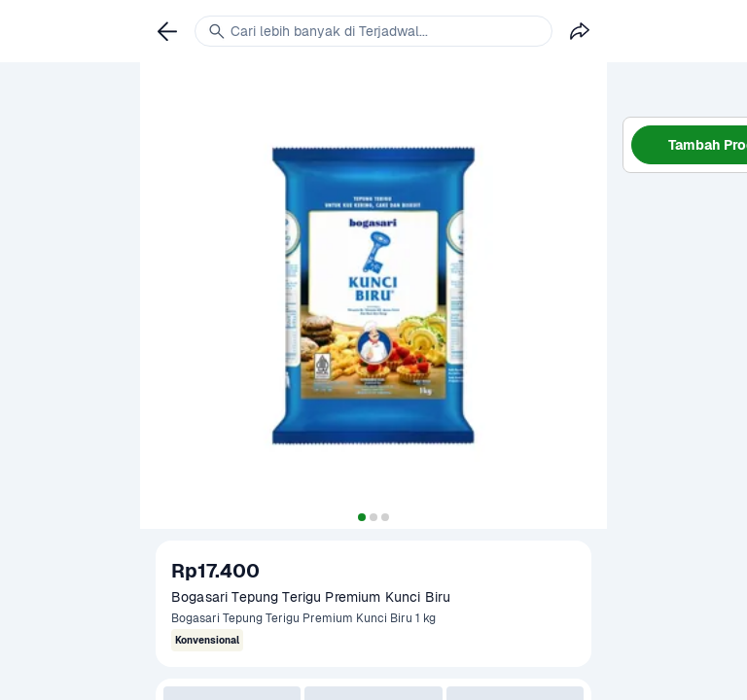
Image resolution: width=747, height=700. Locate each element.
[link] (167, 31)
